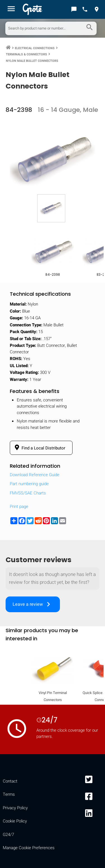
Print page (19, 507)
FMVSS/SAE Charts (28, 493)
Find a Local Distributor (39, 448)
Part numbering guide (29, 484)
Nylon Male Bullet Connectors (32, 61)
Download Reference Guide (35, 475)
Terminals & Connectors (26, 54)
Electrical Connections (35, 48)
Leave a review (33, 604)
